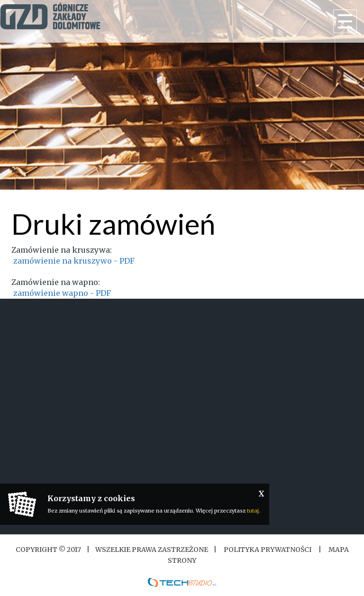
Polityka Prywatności (268, 550)
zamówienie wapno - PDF (62, 293)
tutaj (253, 511)
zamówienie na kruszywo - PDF (73, 261)
